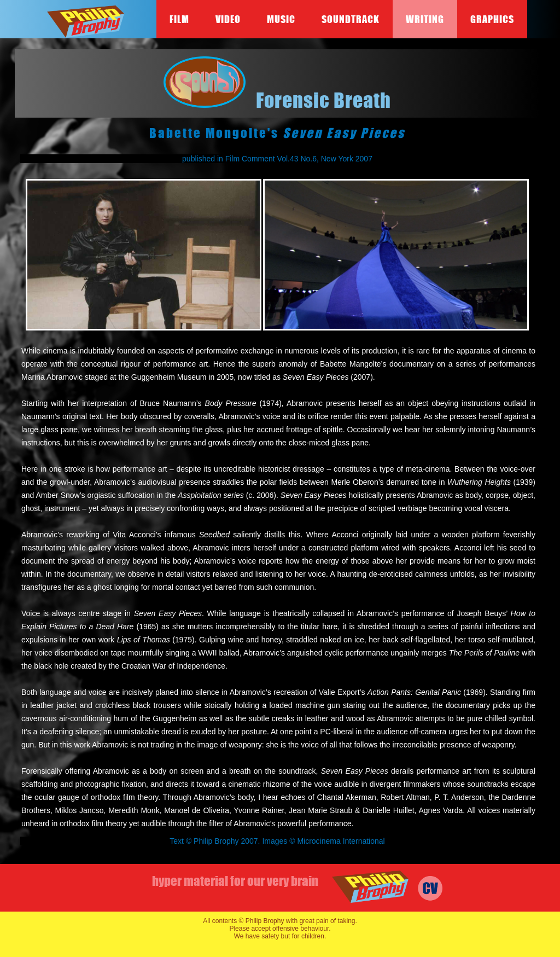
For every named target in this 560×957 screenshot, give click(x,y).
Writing (425, 19)
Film (179, 19)
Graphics (492, 19)
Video (228, 19)
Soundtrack (351, 19)
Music (281, 19)
